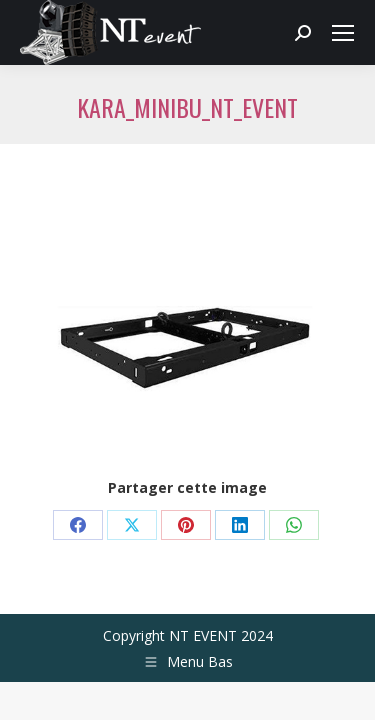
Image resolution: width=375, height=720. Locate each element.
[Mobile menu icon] (343, 33)
